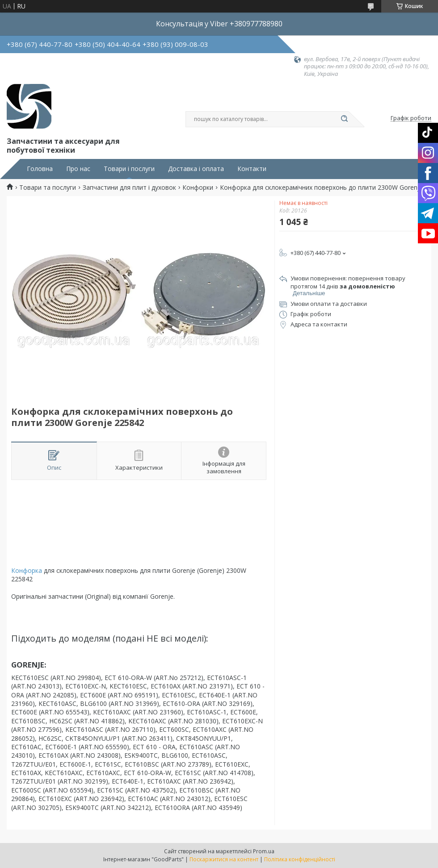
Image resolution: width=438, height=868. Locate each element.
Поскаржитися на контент (224, 859)
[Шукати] (344, 119)
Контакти (252, 169)
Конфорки (198, 188)
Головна (40, 169)
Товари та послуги (48, 188)
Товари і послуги (129, 169)
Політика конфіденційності (300, 859)
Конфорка (27, 570)
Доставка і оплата (196, 169)
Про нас (78, 169)
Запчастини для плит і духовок (129, 188)
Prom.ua (264, 851)
